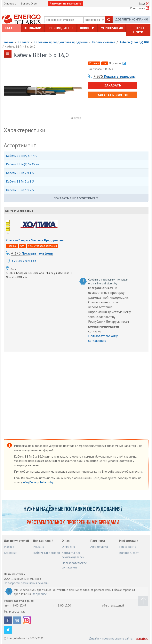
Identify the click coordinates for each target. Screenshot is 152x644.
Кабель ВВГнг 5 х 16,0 (20, 46)
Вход (142, 4)
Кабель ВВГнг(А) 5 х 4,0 (22, 156)
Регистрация (138, 8)
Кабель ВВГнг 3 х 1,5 (20, 181)
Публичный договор (46, 553)
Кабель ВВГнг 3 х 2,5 (20, 190)
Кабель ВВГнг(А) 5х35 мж (23, 164)
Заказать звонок (112, 95)
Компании (33, 28)
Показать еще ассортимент (76, 198)
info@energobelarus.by (38, 482)
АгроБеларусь (99, 547)
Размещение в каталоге (65, 4)
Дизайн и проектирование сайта (111, 638)
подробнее (40, 594)
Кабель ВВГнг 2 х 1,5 (20, 173)
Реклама (38, 547)
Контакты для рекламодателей (73, 555)
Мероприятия (112, 28)
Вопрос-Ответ (29, 4)
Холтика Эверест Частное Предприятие (35, 240)
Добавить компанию (132, 20)
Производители (60, 28)
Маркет (9, 547)
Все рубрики (95, 20)
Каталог (11, 28)
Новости (87, 28)
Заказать (112, 85)
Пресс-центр (140, 30)
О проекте (10, 4)
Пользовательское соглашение (74, 565)
